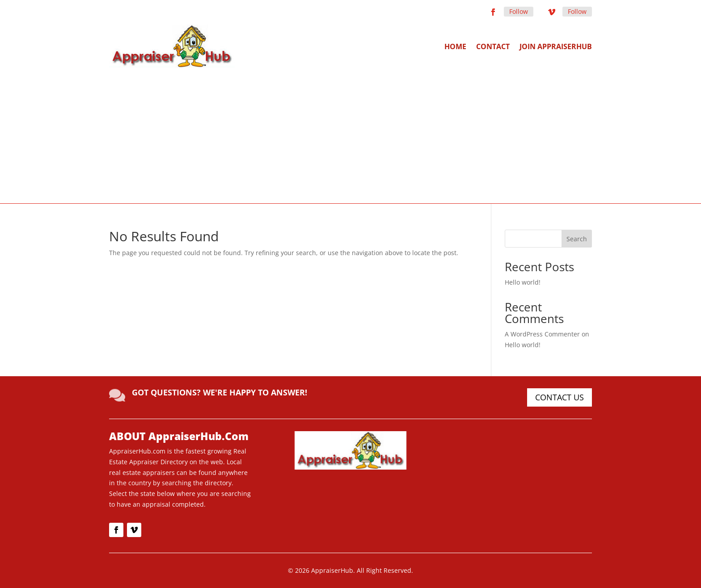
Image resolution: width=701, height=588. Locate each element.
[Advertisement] (350, 135)
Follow (519, 11)
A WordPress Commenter (542, 334)
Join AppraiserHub (556, 46)
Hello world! (523, 282)
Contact (493, 46)
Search (577, 239)
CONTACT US (560, 397)
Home (455, 46)
